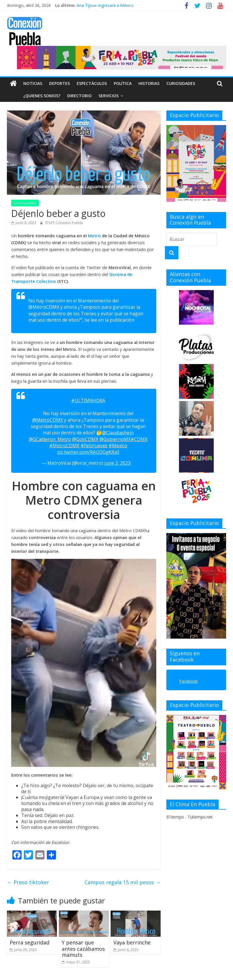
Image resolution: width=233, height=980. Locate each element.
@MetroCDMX (48, 420)
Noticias (33, 83)
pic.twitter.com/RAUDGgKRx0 (88, 452)
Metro (95, 236)
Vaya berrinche (132, 942)
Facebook (188, 681)
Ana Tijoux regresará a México (105, 5)
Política (123, 83)
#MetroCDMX (64, 446)
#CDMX (139, 439)
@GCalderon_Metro (50, 439)
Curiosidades (181, 83)
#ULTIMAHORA (88, 400)
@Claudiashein (118, 433)
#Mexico (118, 446)
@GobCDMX (85, 439)
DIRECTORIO (67, 96)
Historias (149, 83)
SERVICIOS (96, 96)
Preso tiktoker (28, 882)
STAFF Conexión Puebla (64, 223)
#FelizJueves (94, 446)
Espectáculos (92, 83)
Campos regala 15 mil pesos (123, 882)
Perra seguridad (30, 942)
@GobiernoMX (115, 439)
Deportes (59, 83)
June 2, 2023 (117, 463)
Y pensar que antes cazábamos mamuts (83, 949)
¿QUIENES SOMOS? (29, 96)
